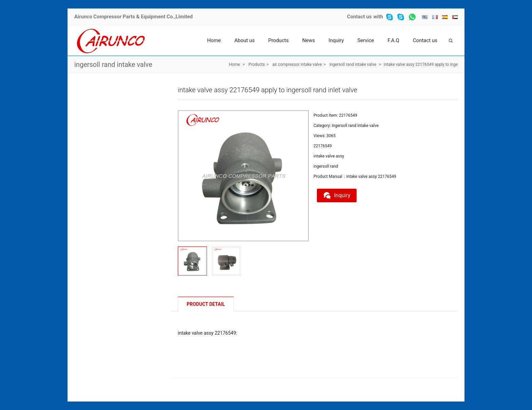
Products (278, 40)
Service (366, 40)
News (309, 40)
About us (245, 40)
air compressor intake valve (297, 64)
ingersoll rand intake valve (113, 64)
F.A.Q (393, 40)
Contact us (359, 17)
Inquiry (336, 40)
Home (214, 40)
